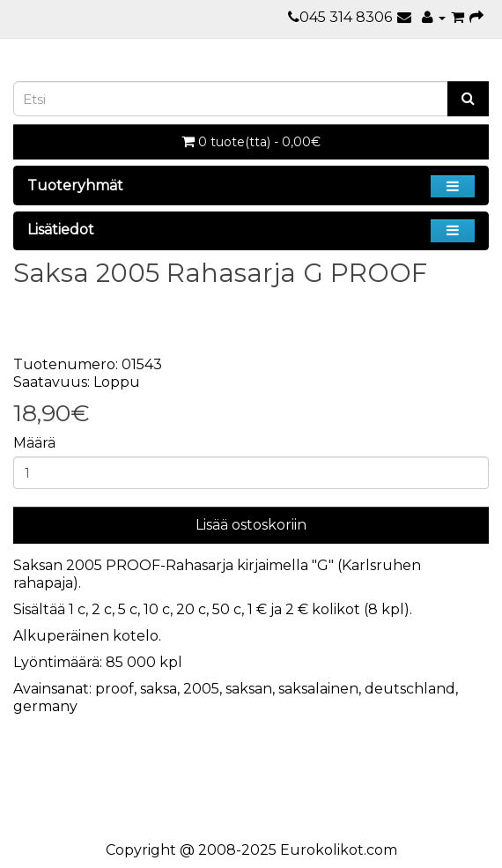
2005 (201, 689)
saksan (249, 689)
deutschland (410, 689)
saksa (159, 689)
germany (45, 706)
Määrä (34, 443)
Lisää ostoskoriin (251, 525)
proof (114, 689)
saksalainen (318, 689)
